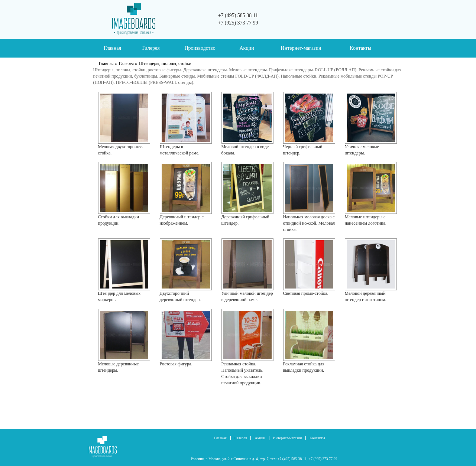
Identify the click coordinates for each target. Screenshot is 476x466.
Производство (200, 48)
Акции (247, 48)
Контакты (360, 48)
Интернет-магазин (301, 48)
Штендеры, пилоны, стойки (165, 63)
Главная (112, 48)
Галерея (151, 48)
